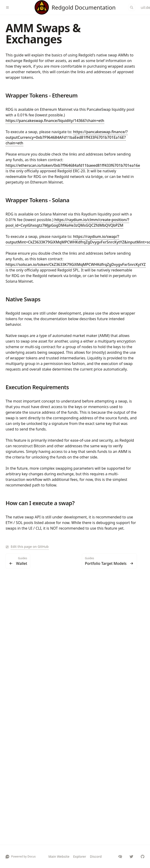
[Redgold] (75, 7)
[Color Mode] (143, 7)
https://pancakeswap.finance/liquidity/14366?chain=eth (55, 121)
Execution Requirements (37, 387)
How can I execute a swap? (40, 503)
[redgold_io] (131, 857)
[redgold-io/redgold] (143, 857)
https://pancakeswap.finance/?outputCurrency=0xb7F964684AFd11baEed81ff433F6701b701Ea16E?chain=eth (67, 137)
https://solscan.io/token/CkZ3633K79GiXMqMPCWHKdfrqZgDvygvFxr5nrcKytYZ (76, 264)
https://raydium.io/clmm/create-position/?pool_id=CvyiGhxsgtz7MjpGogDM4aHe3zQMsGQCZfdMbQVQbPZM (67, 222)
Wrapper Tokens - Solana (37, 200)
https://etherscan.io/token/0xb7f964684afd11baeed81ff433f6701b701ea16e (73, 165)
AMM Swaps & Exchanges (43, 33)
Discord (96, 856)
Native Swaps (23, 299)
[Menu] (9, 7)
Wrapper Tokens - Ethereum (42, 95)
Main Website (59, 856)
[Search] (132, 7)
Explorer (80, 856)
